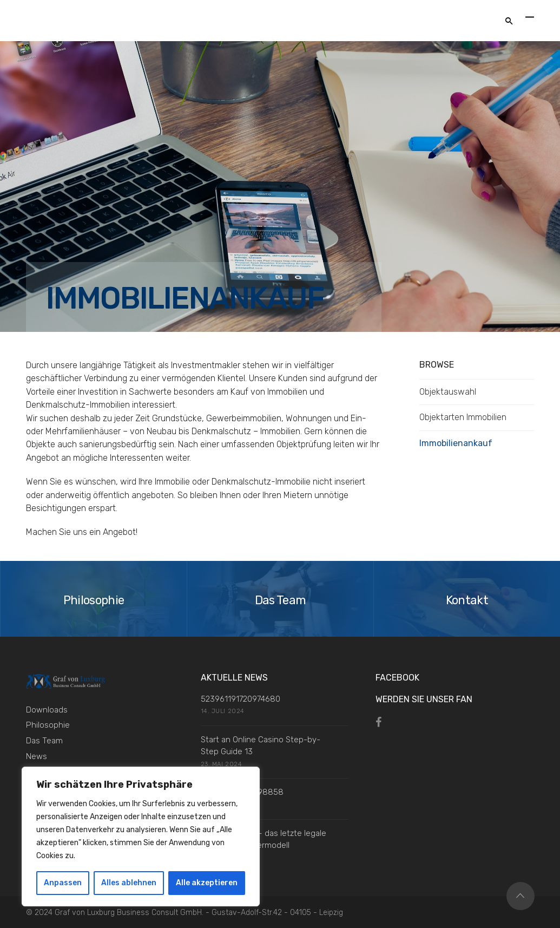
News (37, 756)
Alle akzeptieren (207, 883)
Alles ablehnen (129, 883)
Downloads (47, 710)
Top (521, 896)
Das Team (44, 741)
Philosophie (48, 725)
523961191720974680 (241, 699)
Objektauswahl (448, 392)
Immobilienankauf (456, 443)
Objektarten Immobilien (463, 417)
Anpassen (63, 883)
